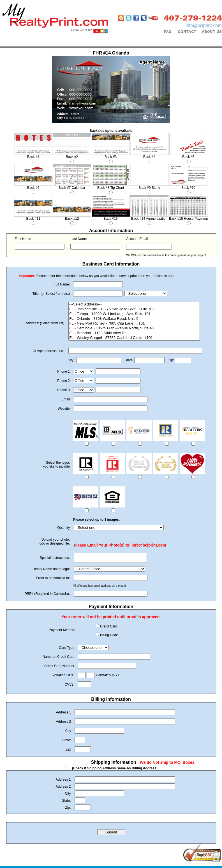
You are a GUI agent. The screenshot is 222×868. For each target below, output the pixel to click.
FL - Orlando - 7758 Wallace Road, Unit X (134, 319)
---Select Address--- (134, 304)
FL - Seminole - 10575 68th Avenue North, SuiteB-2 (134, 328)
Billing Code (109, 637)
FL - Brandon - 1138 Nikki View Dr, (134, 333)
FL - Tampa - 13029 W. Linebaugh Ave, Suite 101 (134, 314)
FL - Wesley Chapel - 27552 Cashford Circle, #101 (134, 338)
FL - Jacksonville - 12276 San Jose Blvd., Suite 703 (134, 309)
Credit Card (109, 628)
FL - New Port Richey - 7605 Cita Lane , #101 (134, 324)
